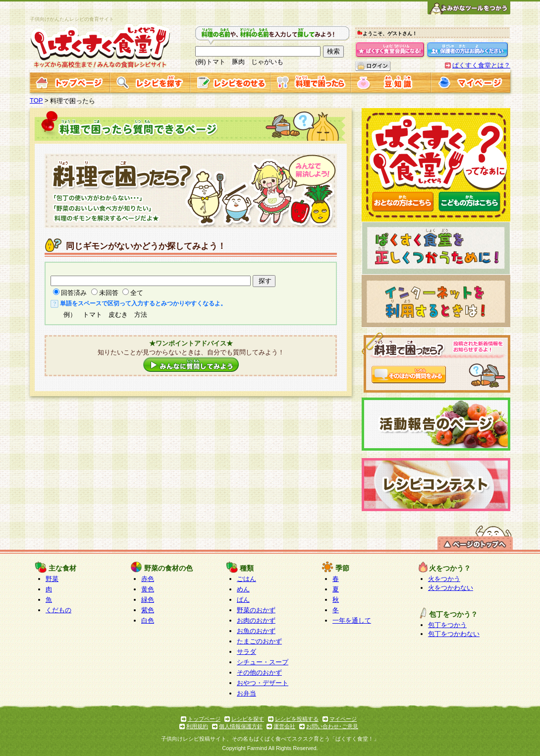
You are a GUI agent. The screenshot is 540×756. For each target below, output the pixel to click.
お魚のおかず (256, 631)
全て (137, 293)
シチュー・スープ (263, 662)
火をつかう (444, 579)
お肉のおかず (256, 620)
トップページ (204, 719)
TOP (36, 100)
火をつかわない (451, 588)
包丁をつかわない (454, 634)
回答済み (74, 293)
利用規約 (197, 726)
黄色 (148, 589)
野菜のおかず (256, 610)
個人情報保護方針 (241, 726)
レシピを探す (248, 719)
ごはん (246, 579)
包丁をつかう (447, 625)
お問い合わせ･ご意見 (332, 726)
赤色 (148, 579)
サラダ (246, 652)
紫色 (148, 610)
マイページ (343, 719)
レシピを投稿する (297, 719)
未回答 (109, 293)
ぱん (243, 600)
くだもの (58, 610)
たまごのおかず (259, 641)
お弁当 (246, 693)
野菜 (52, 579)
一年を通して (352, 620)
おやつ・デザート (263, 683)
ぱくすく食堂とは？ (481, 65)
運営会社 (284, 726)
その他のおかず (259, 672)
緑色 (148, 600)
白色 (148, 620)
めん (243, 589)
